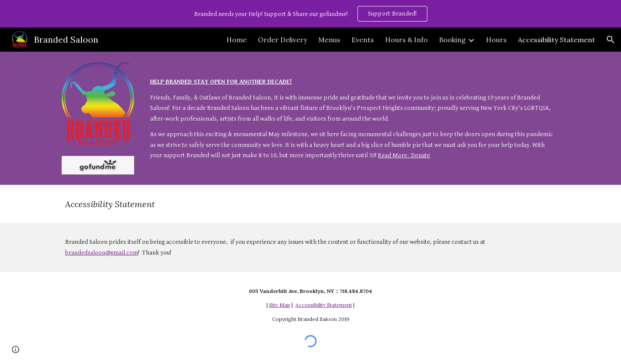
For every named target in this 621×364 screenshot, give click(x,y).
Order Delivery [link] (282, 40)
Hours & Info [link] (406, 40)
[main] (353, 113)
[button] (611, 40)
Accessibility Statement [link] (557, 40)
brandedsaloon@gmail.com (102, 253)
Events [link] (363, 40)
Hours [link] (496, 40)
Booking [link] (452, 40)
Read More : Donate (404, 155)
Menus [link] (329, 40)
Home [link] (237, 40)
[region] (310, 14)
